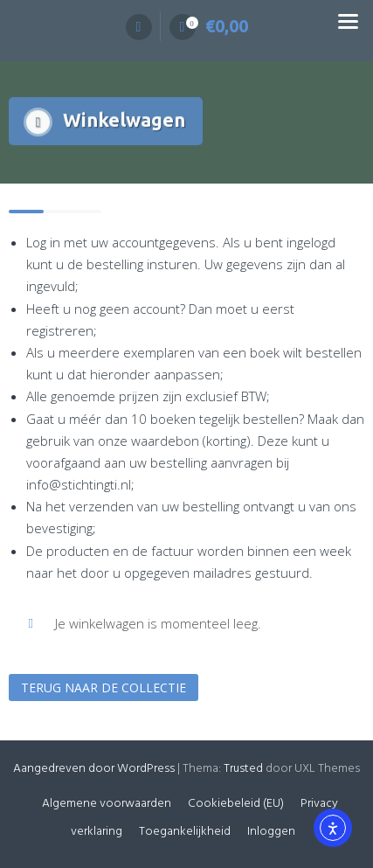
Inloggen (271, 832)
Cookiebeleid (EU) (236, 804)
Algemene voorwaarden (107, 804)
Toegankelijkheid (185, 832)
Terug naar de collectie (104, 687)
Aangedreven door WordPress (94, 769)
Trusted (243, 769)
